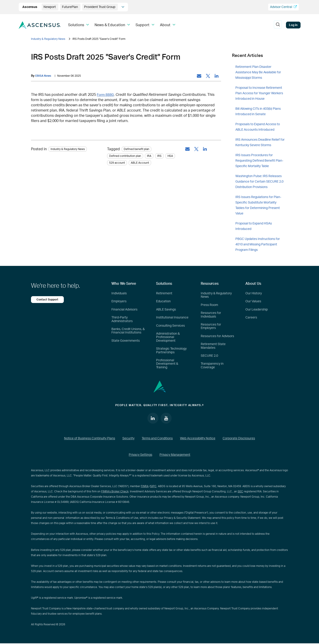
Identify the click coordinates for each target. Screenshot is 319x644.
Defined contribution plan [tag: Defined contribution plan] (125, 156)
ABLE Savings (166, 310)
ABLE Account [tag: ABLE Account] (140, 163)
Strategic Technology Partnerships (171, 350)
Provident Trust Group (100, 7)
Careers (251, 318)
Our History (254, 293)
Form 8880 (106, 95)
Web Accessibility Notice (198, 439)
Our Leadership (257, 310)
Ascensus (30, 7)
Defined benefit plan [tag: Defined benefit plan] (136, 149)
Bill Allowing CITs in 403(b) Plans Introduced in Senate (258, 112)
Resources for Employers (211, 326)
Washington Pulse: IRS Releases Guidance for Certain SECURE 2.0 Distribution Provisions (259, 182)
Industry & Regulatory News (48, 39)
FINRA (145, 487)
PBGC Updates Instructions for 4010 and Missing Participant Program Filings (258, 244)
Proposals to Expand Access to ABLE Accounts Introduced (258, 127)
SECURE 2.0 (209, 356)
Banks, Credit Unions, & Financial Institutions (128, 331)
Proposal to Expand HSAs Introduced (254, 226)
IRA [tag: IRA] (149, 156)
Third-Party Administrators (122, 319)
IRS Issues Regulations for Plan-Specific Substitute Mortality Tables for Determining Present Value (258, 205)
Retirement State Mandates (213, 346)
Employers (119, 301)
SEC (240, 492)
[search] (278, 25)
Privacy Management (175, 455)
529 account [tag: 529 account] (117, 163)
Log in (293, 25)
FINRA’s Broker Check (115, 492)
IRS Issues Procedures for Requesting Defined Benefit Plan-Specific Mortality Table (259, 161)
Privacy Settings (140, 455)
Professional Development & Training (167, 364)
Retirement (164, 293)
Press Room (209, 305)
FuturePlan (70, 7)
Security (128, 439)
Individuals (119, 293)
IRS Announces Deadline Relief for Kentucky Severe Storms (260, 143)
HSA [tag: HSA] (170, 156)
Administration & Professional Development (168, 337)
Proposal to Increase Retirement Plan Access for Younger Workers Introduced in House (259, 93)
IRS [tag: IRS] (159, 156)
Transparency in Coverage (212, 365)
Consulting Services (170, 326)
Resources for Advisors (217, 336)
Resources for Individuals (211, 315)
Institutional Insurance (172, 318)
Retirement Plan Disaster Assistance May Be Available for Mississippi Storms (258, 72)
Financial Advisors (124, 310)
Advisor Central (283, 7)
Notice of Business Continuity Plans (90, 439)
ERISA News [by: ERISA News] (44, 76)
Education (163, 301)
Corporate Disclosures (239, 439)
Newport (50, 7)
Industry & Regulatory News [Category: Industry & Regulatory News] (68, 149)
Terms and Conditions (157, 439)
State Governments (126, 341)
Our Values (253, 301)
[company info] (123, 7)
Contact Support (48, 300)
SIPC (153, 487)
